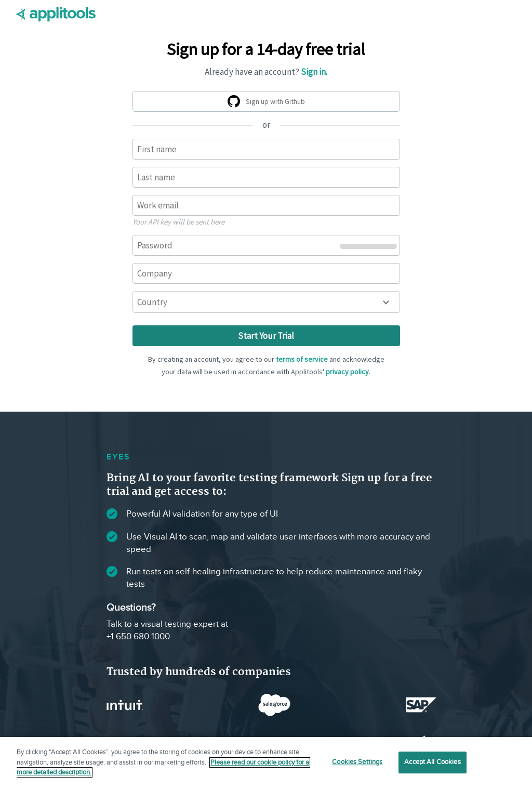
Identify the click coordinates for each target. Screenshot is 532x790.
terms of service (302, 359)
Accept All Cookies (432, 762)
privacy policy (347, 372)
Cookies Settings (357, 762)
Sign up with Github (268, 103)
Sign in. (314, 72)
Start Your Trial (266, 336)
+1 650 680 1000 (138, 637)
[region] (266, 763)
